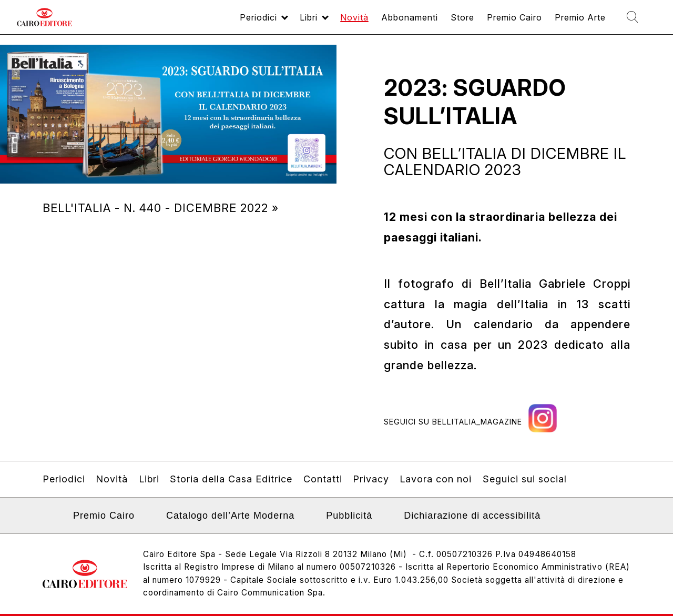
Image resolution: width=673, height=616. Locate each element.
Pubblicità (349, 516)
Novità (315, 22)
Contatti (323, 479)
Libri (265, 22)
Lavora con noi (436, 479)
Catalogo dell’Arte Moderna (230, 516)
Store (436, 22)
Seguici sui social (525, 479)
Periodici (209, 22)
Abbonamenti (377, 22)
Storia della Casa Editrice (231, 479)
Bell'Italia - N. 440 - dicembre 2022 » (161, 208)
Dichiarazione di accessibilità (472, 516)
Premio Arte (569, 22)
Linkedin (49, 519)
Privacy (371, 479)
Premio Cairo (494, 22)
